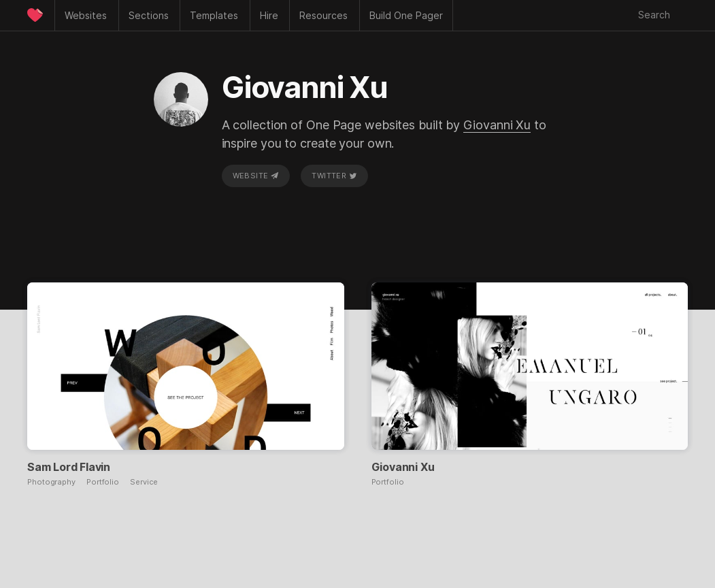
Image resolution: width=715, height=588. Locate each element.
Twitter (334, 176)
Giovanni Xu (497, 125)
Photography (51, 482)
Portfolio (103, 482)
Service (144, 482)
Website (256, 176)
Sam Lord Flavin (69, 467)
